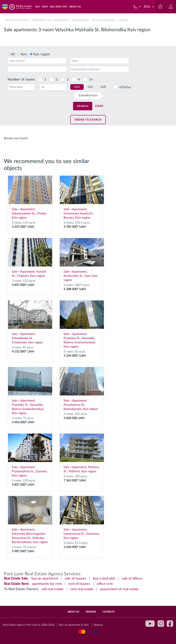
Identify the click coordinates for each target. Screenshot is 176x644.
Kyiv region (41, 54)
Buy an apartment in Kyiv (74, 625)
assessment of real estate (119, 589)
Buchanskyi (62, 20)
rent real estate (82, 589)
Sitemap (98, 625)
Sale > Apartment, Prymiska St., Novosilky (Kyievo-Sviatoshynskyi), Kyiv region (82, 324)
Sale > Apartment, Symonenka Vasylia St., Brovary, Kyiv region (82, 197)
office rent (105, 584)
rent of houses (79, 584)
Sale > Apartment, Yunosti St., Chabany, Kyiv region (30, 258)
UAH (77, 87)
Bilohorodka (80, 20)
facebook (170, 624)
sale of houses (75, 579)
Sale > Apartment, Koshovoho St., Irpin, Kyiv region (82, 260)
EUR (103, 87)
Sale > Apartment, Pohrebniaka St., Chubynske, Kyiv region (30, 322)
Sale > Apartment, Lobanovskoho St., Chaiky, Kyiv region (30, 197)
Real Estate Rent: (16, 584)
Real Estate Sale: (16, 579)
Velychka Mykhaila (103, 20)
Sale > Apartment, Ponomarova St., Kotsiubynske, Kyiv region (82, 389)
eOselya (125, 87)
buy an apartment (45, 579)
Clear (99, 106)
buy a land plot (104, 579)
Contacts (109, 612)
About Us (73, 612)
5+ (91, 79)
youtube (150, 624)
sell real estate (53, 589)
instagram (161, 624)
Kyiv (24, 54)
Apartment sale (42, 20)
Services (91, 612)
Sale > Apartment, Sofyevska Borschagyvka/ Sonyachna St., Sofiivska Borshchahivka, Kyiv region (30, 520)
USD (90, 87)
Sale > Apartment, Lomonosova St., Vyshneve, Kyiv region (82, 518)
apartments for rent (47, 584)
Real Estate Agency (18, 20)
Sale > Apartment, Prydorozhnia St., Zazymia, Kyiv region (30, 455)
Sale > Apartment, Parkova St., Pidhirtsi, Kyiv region (82, 453)
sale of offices (132, 579)
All (13, 54)
